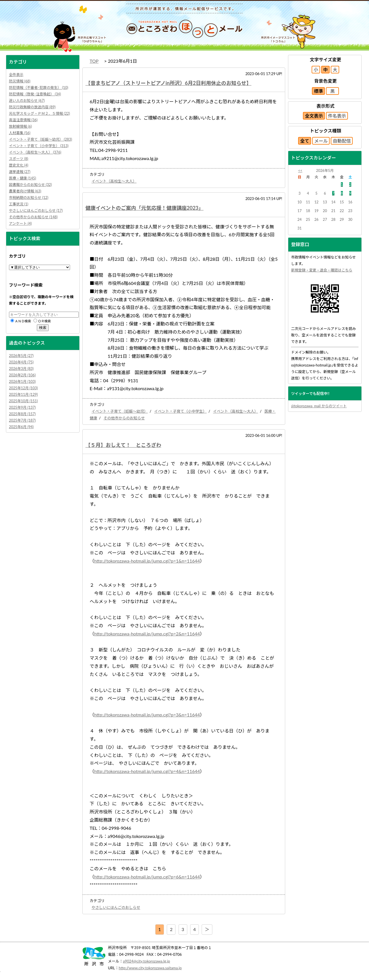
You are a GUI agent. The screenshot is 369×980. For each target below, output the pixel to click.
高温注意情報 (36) (23, 120)
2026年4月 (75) (21, 362)
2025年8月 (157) (22, 414)
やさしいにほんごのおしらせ (116, 907)
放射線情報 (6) (21, 126)
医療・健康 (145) (22, 178)
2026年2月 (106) (22, 375)
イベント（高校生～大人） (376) (35, 152)
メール (321, 141)
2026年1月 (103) (22, 381)
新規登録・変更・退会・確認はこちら (322, 270)
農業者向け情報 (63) (25, 191)
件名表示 (337, 116)
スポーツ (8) (19, 159)
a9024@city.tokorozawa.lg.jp (147, 961)
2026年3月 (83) (21, 368)
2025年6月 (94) (21, 427)
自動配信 (342, 141)
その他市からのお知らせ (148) (33, 217)
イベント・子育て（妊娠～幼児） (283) (40, 139)
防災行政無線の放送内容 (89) (32, 107)
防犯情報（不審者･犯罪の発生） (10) (39, 87)
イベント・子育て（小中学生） (180, 411)
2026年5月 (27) (21, 356)
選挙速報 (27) (20, 172)
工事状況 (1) (19, 204)
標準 (318, 91)
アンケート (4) (20, 223)
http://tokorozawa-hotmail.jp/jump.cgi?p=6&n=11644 (147, 877)
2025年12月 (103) (23, 388)
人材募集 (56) (20, 133)
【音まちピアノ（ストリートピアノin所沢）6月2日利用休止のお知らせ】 (168, 83)
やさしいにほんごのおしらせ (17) (36, 210)
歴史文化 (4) (19, 165)
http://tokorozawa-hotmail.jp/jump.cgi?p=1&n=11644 (147, 561)
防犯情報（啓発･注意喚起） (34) (35, 94)
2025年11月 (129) (23, 394)
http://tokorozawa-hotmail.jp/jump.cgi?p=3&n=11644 (147, 715)
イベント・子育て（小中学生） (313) (39, 146)
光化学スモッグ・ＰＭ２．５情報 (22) (40, 113)
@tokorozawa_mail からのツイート (319, 406)
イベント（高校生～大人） (114, 181)
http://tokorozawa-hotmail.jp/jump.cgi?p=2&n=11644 (147, 634)
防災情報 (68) (20, 81)
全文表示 (314, 116)
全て (305, 141)
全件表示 (16, 75)
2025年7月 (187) (22, 420)
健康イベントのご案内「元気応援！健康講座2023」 (145, 208)
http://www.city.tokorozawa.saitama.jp (150, 968)
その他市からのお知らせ (124, 418)
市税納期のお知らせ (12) (29, 197)
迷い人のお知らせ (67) (27, 100)
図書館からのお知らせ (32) (31, 185)
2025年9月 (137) (22, 407)
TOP (94, 61)
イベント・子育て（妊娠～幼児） (120, 411)
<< (300, 170)
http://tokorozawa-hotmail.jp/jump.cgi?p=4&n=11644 (147, 771)
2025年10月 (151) (23, 401)
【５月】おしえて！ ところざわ (123, 445)
